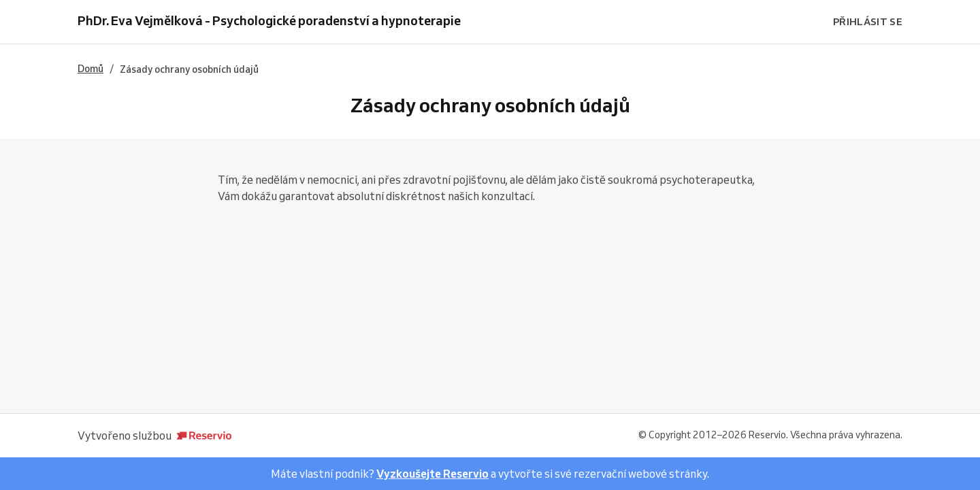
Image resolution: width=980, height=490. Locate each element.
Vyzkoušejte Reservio (432, 474)
